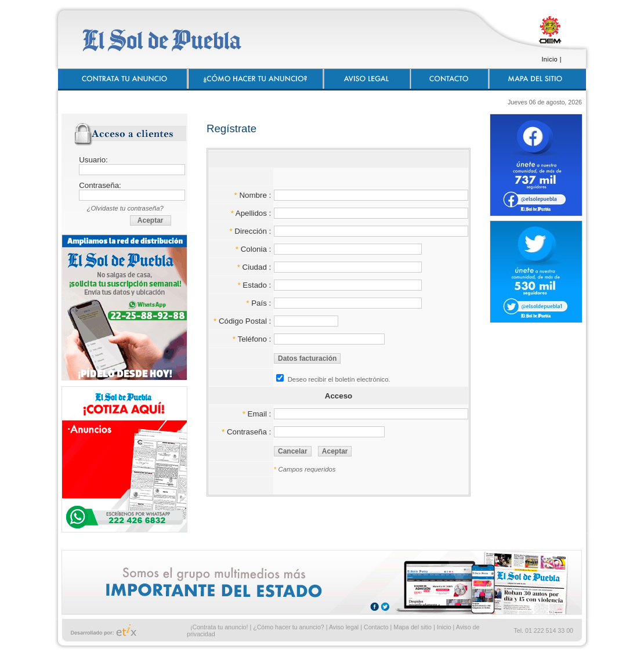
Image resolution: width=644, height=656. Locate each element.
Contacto (376, 627)
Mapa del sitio (413, 627)
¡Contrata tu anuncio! (219, 627)
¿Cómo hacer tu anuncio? (289, 627)
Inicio (549, 59)
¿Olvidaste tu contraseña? (125, 208)
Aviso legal (344, 627)
